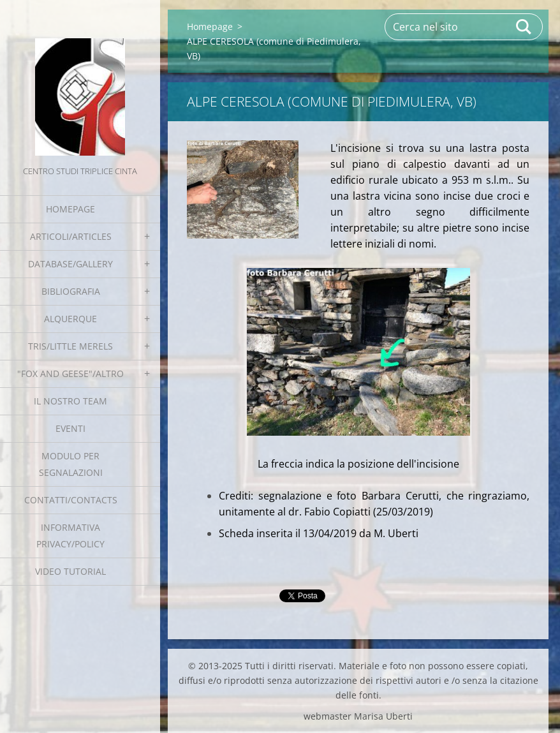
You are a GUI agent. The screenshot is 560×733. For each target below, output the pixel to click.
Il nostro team (70, 401)
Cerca (524, 27)
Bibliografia (71, 291)
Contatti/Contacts (71, 500)
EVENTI (70, 428)
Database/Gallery (70, 264)
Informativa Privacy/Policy (70, 536)
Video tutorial (70, 571)
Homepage (70, 209)
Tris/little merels (70, 346)
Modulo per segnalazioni (71, 464)
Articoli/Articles (71, 236)
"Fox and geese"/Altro (70, 374)
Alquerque (70, 319)
